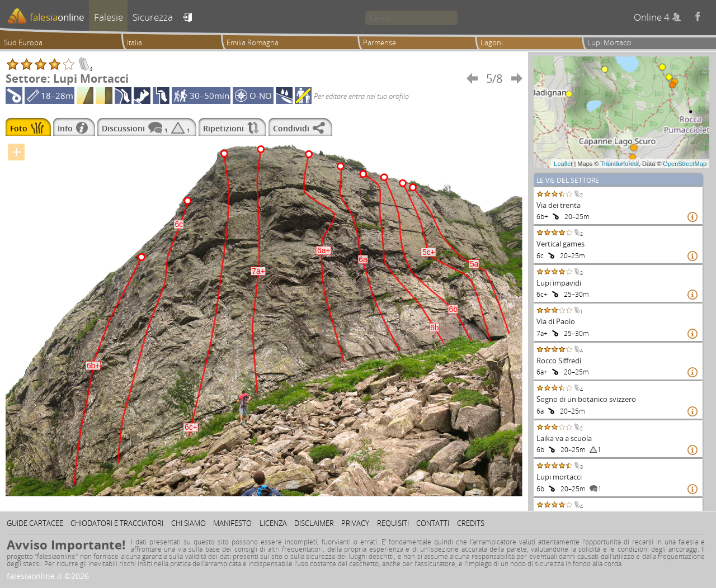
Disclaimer (314, 523)
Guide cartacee (35, 523)
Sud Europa (23, 42)
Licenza (273, 523)
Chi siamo (189, 523)
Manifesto (232, 523)
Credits (471, 523)
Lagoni (492, 42)
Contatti (433, 523)
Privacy (355, 523)
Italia (135, 42)
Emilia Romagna (253, 42)
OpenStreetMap (685, 164)
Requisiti (393, 523)
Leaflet (563, 164)
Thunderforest (619, 164)
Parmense (380, 42)
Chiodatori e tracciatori (117, 523)
